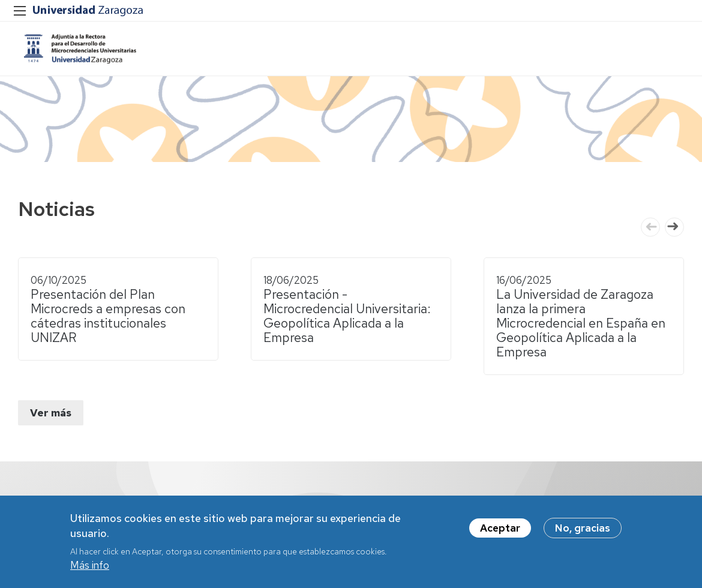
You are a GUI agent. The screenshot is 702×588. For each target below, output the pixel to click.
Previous (650, 227)
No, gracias (583, 528)
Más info (90, 565)
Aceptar (500, 528)
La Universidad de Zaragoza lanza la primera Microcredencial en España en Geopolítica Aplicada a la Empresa (581, 323)
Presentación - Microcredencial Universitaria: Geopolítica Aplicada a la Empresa (347, 316)
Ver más (51, 413)
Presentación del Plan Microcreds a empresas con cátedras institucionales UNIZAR (108, 316)
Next (674, 227)
